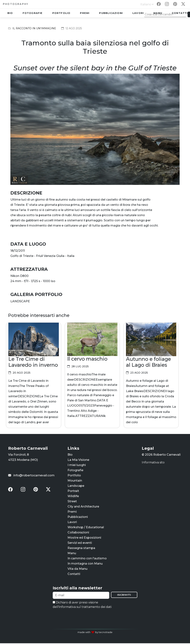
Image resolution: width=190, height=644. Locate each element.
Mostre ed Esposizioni (84, 538)
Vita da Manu (77, 569)
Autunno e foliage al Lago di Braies (148, 362)
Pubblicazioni (111, 13)
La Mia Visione (78, 460)
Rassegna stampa (81, 548)
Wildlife (73, 496)
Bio (10, 13)
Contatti (74, 574)
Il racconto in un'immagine (34, 28)
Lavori (138, 13)
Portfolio (61, 13)
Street (72, 502)
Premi (85, 13)
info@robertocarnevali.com (31, 476)
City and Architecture (83, 507)
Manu (72, 554)
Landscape (76, 486)
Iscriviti (124, 596)
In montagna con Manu (85, 564)
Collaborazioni (78, 533)
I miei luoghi (77, 465)
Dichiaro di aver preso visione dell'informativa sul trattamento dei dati (82, 605)
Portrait (73, 491)
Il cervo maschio (87, 359)
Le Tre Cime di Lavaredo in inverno (33, 362)
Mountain (75, 481)
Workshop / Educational (86, 528)
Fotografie (33, 13)
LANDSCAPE (20, 301)
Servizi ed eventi (80, 543)
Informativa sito (153, 463)
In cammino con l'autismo (87, 559)
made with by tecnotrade (95, 633)
